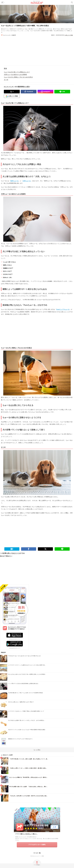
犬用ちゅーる (27, 181)
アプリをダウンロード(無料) (37, 845)
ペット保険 (41, 856)
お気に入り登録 (69, 35)
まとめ (6, 80)
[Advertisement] (37, 50)
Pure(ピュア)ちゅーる (63, 309)
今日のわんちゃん (34, 856)
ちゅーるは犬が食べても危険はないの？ (17, 72)
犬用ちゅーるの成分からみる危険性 (15, 75)
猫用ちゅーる (14, 181)
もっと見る (37, 750)
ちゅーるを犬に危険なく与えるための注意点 (18, 77)
